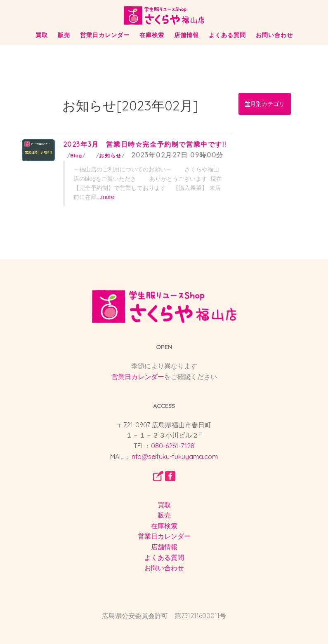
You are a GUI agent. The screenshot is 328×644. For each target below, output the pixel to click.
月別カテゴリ (265, 104)
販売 (64, 35)
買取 (42, 35)
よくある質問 (227, 35)
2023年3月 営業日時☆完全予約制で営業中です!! (145, 144)
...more (106, 197)
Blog (76, 156)
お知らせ (110, 156)
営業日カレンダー (105, 35)
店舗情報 (186, 35)
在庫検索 (152, 35)
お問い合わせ (274, 35)
